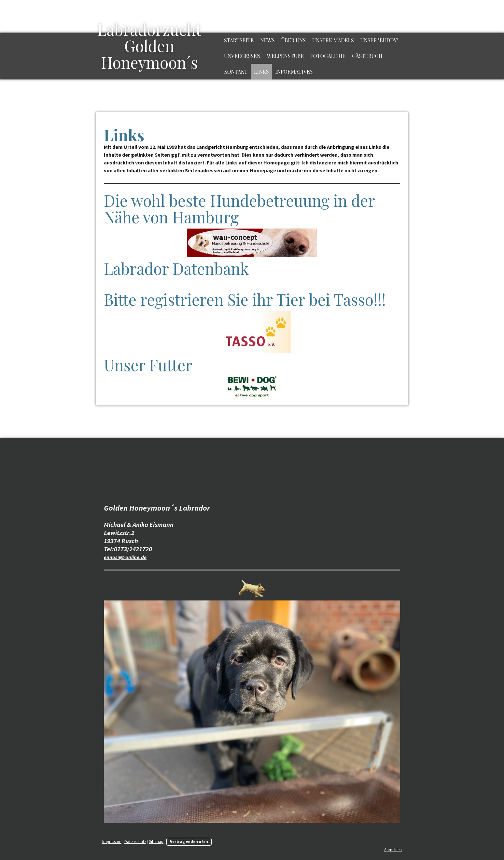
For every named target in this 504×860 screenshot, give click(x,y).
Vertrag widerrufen (189, 841)
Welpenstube (285, 56)
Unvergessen (242, 56)
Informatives (294, 71)
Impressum (112, 841)
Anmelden (393, 850)
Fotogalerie (328, 56)
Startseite (239, 40)
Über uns (293, 40)
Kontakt (236, 71)
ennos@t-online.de (125, 557)
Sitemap (156, 841)
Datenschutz (135, 841)
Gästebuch (367, 56)
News (267, 40)
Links (261, 71)
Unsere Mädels (333, 40)
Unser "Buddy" (379, 40)
